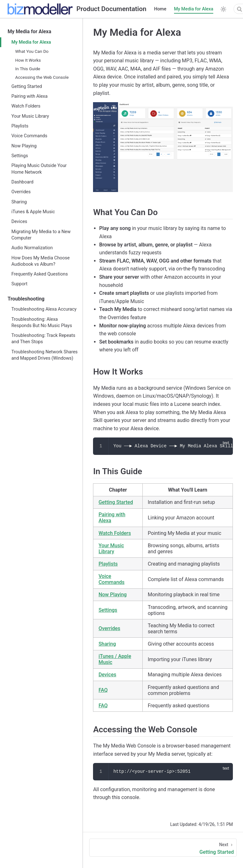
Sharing (19, 202)
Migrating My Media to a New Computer (41, 235)
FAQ (103, 690)
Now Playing (24, 146)
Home (160, 9)
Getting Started (27, 87)
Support (19, 284)
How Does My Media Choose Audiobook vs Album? (40, 261)
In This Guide (28, 69)
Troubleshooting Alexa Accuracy (44, 309)
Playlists (20, 126)
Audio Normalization (32, 248)
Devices (19, 222)
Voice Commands (29, 136)
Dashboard (22, 182)
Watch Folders (26, 106)
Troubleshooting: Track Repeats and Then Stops (43, 339)
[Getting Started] (163, 848)
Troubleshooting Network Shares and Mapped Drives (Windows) (44, 355)
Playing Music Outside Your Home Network (39, 169)
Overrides (21, 192)
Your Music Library (30, 116)
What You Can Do (32, 51)
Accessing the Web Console (42, 77)
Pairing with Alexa (29, 96)
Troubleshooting (26, 299)
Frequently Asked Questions (40, 274)
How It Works (28, 60)
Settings (20, 156)
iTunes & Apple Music (33, 212)
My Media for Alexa (194, 9)
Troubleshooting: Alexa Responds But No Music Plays (42, 322)
